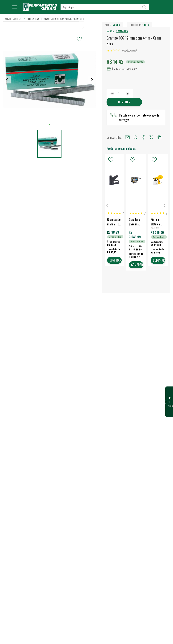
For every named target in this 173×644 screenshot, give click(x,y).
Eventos (70, 463)
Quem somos (73, 439)
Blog (68, 457)
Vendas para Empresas (115, 451)
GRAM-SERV (122, 31)
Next (165, 205)
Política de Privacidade (78, 481)
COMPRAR (115, 260)
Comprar (124, 102)
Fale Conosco (73, 515)
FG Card (144, 455)
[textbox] (105, 7)
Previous (107, 205)
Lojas (106, 439)
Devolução (71, 521)
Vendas (107, 445)
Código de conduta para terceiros (79, 490)
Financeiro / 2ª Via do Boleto (152, 447)
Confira (31, 459)
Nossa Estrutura (75, 445)
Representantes (112, 457)
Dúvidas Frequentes (76, 509)
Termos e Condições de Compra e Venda (78, 501)
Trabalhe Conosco (76, 451)
